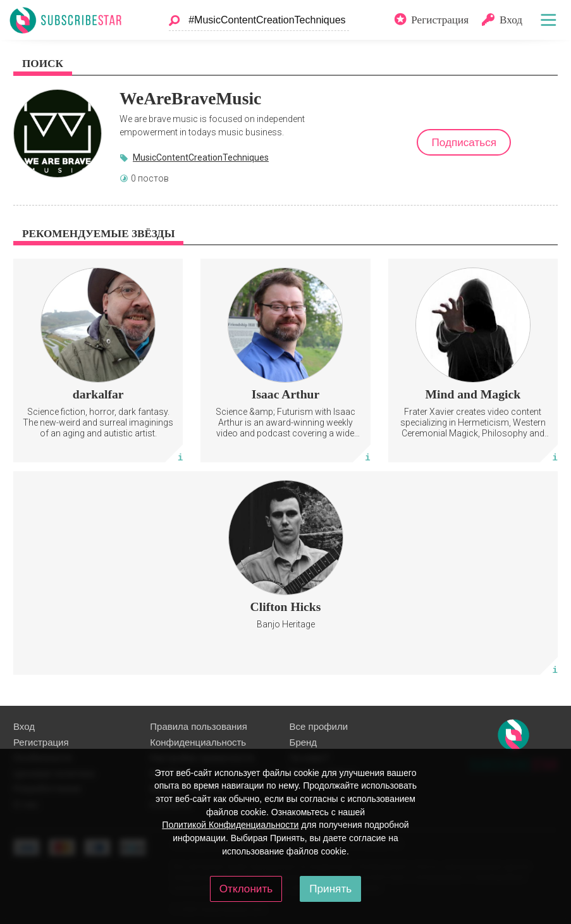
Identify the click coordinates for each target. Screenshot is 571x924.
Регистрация (41, 742)
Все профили (319, 726)
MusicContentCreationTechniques (201, 157)
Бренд (303, 742)
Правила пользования (198, 726)
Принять (330, 889)
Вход (24, 726)
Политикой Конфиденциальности (230, 825)
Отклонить (246, 889)
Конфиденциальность (198, 742)
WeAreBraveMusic (190, 98)
